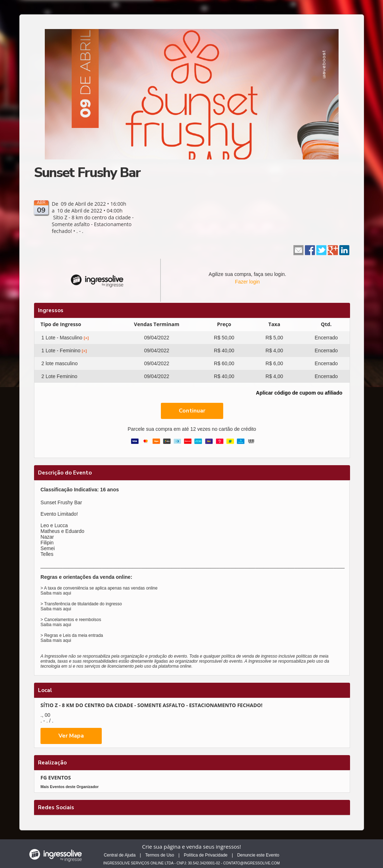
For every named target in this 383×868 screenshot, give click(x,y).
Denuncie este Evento (258, 855)
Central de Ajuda (120, 855)
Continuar (192, 411)
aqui (67, 593)
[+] (86, 338)
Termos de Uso (160, 855)
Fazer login (247, 282)
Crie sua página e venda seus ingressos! (192, 846)
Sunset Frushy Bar (87, 173)
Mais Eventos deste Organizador (70, 787)
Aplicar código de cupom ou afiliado (299, 393)
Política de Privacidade (206, 855)
